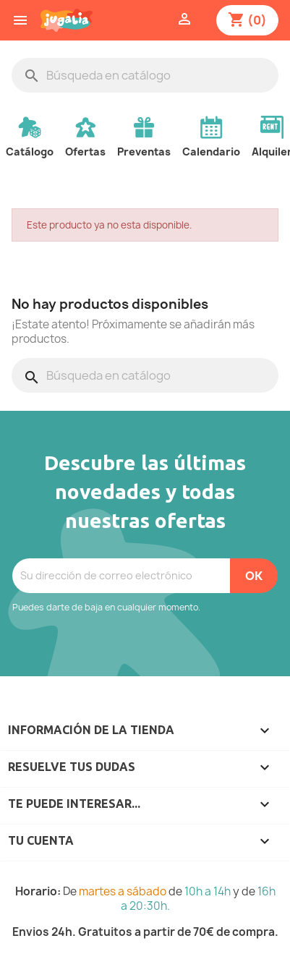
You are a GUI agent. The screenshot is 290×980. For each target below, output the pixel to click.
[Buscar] (145, 75)
